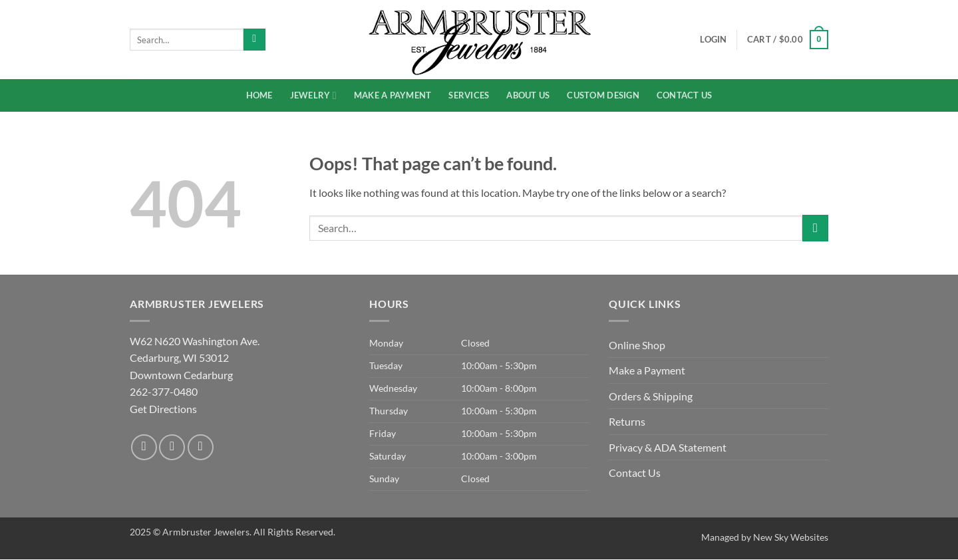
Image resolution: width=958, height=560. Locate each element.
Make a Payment (393, 95)
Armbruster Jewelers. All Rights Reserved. (249, 532)
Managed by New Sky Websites (765, 537)
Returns (627, 421)
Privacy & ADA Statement (668, 447)
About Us (528, 95)
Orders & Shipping (651, 396)
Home (259, 95)
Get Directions (163, 409)
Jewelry (313, 95)
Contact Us (685, 95)
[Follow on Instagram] (172, 447)
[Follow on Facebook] (144, 447)
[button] (788, 40)
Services (469, 95)
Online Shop (637, 345)
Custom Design (603, 95)
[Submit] (254, 40)
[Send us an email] (201, 447)
